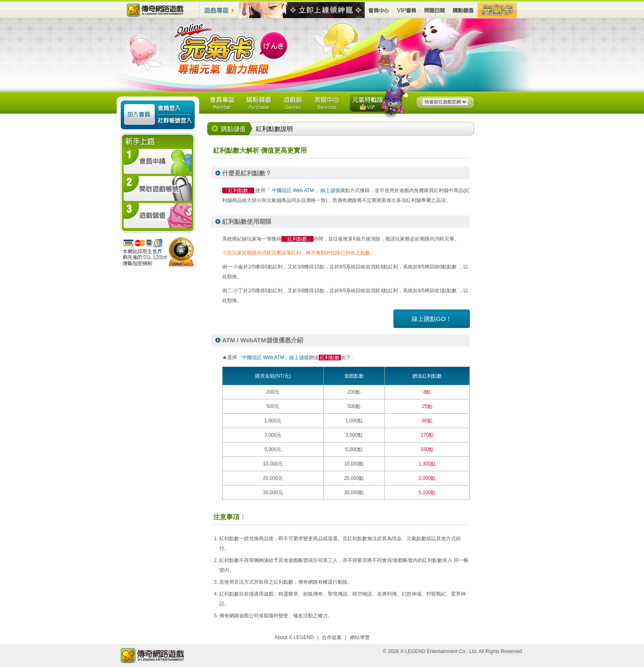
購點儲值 (463, 10)
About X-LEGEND (294, 637)
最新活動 (302, 10)
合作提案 (332, 637)
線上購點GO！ (432, 319)
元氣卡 (497, 10)
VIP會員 (407, 10)
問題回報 (435, 10)
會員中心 (379, 10)
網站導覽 (360, 637)
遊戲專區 (219, 10)
